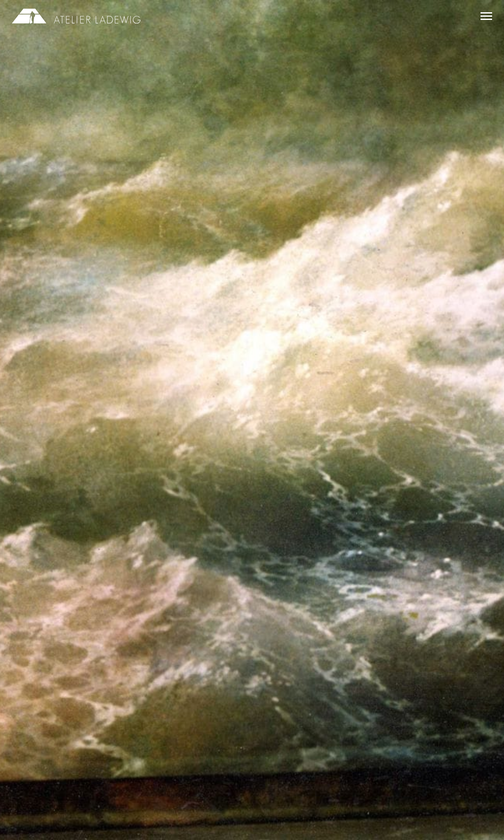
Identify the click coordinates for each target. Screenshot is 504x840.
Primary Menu (486, 16)
